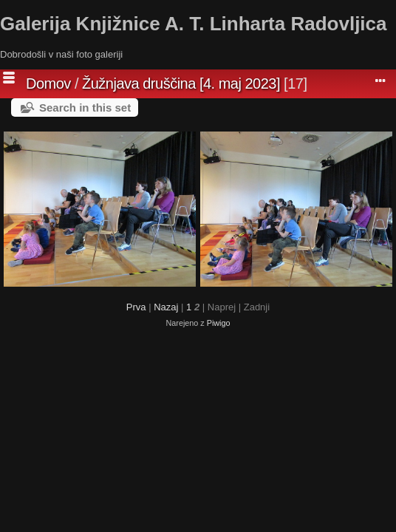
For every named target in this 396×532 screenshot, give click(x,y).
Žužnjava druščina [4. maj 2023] (181, 83)
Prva (136, 307)
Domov (48, 83)
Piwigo (219, 323)
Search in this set (85, 108)
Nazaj (166, 307)
